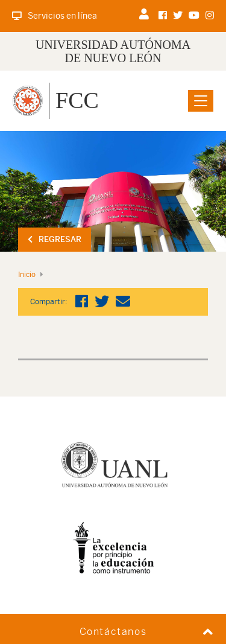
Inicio (27, 275)
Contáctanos (113, 632)
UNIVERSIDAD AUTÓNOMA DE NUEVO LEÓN (113, 51)
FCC (77, 100)
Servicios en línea (55, 16)
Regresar (55, 239)
